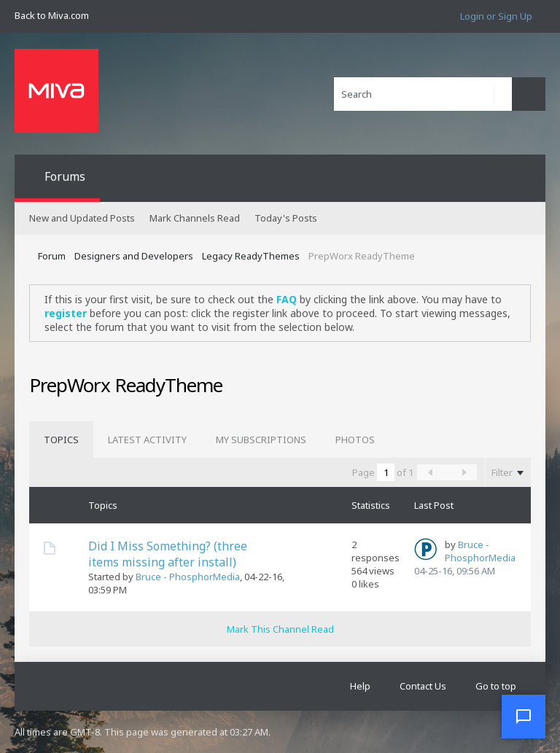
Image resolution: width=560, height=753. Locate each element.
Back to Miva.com (52, 15)
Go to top (496, 686)
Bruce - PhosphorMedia (188, 577)
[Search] (423, 94)
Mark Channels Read (195, 218)
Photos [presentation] (355, 440)
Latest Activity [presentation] (147, 440)
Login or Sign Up (496, 16)
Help (360, 686)
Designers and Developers (134, 256)
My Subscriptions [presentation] (261, 440)
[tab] (61, 440)
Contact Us (423, 686)
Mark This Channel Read (280, 629)
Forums (65, 176)
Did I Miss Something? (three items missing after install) (168, 554)
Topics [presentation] (61, 440)
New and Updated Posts (82, 218)
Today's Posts (286, 218)
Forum (52, 256)
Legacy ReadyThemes (251, 256)
